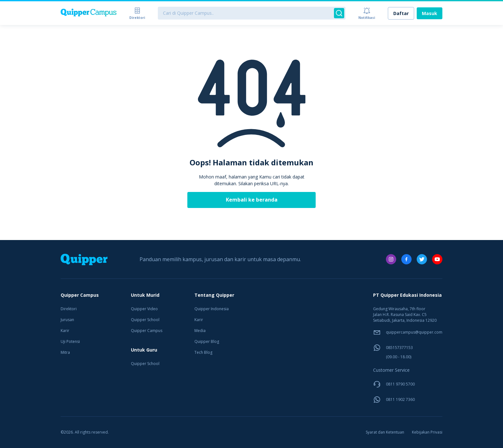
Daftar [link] (401, 13)
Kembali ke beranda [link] (252, 200)
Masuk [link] (430, 13)
